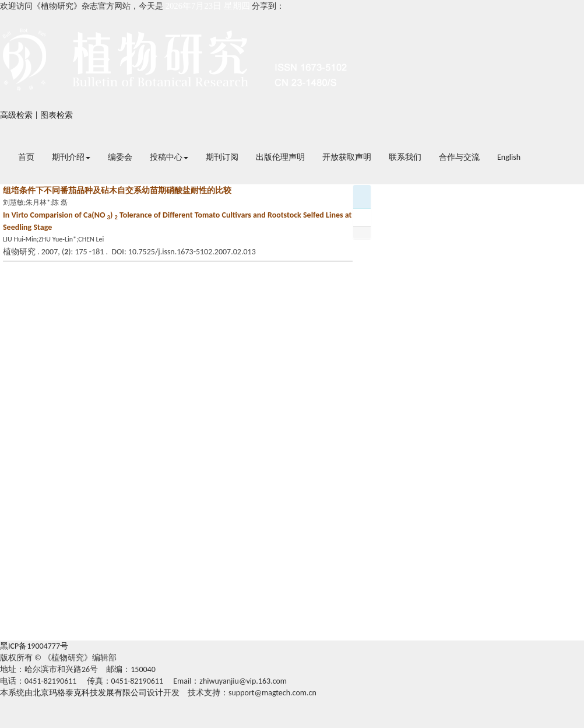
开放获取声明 (347, 157)
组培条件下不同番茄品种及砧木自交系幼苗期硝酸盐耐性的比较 (117, 190)
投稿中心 (169, 157)
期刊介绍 (71, 157)
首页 (26, 157)
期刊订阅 (222, 157)
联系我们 (405, 157)
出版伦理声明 (280, 157)
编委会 (120, 157)
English (509, 157)
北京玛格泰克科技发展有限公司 (90, 693)
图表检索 (57, 115)
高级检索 (16, 115)
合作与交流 (459, 157)
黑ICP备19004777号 (34, 646)
